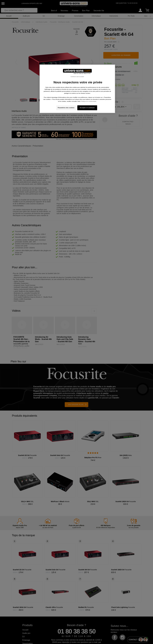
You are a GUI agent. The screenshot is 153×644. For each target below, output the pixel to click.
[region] (77, 89)
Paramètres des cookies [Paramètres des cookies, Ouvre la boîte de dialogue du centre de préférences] (66, 108)
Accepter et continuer (87, 108)
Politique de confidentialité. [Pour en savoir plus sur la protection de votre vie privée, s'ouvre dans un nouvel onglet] (89, 101)
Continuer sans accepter (77, 77)
